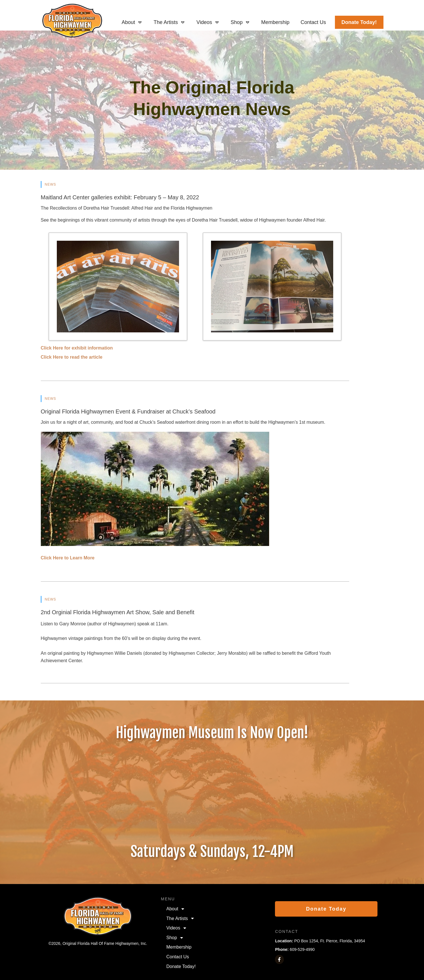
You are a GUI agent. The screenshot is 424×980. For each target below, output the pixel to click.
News (51, 184)
